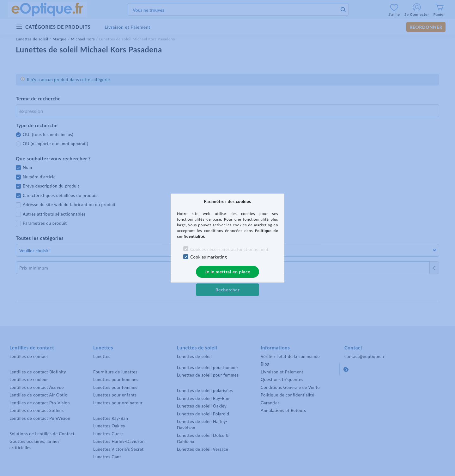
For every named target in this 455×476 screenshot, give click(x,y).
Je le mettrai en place (227, 272)
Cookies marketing (209, 257)
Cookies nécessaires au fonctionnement (229, 249)
